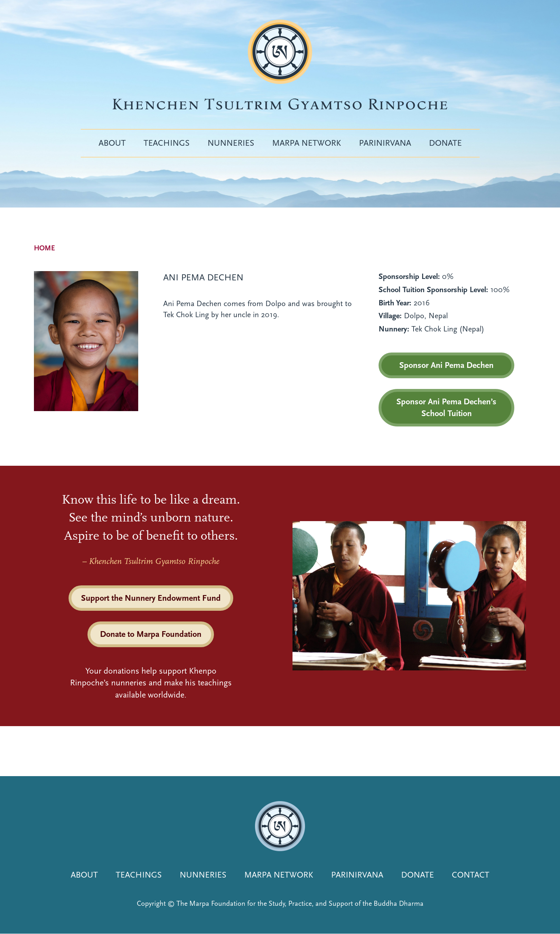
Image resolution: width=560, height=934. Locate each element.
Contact (471, 875)
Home (44, 248)
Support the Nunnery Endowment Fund (151, 598)
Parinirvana (385, 143)
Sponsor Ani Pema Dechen (446, 365)
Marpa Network (307, 143)
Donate (445, 143)
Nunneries (231, 143)
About (112, 143)
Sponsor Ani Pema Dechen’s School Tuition (446, 408)
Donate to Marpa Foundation (151, 634)
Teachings (167, 143)
